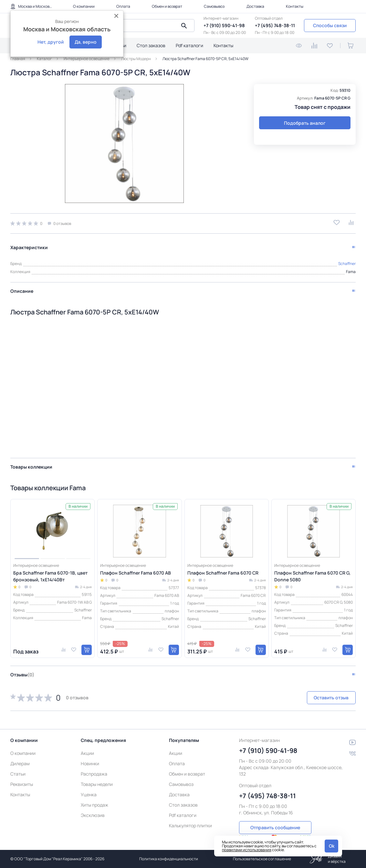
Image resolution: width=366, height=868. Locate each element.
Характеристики (29, 244)
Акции (87, 746)
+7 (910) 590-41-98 (224, 25)
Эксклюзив (93, 808)
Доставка (255, 6)
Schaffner (347, 261)
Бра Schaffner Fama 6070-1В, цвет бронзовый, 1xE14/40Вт (50, 573)
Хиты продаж (94, 798)
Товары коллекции (31, 464)
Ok (332, 846)
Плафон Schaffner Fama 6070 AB (136, 570)
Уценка (89, 788)
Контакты (295, 6)
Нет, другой (51, 42)
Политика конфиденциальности (169, 859)
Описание (22, 288)
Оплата (123, 6)
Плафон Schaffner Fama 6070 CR (223, 570)
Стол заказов (151, 45)
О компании (84, 6)
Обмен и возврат (167, 6)
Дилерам (20, 757)
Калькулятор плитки (190, 819)
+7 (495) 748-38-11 (275, 25)
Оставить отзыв (321, 695)
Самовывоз (214, 6)
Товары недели (97, 777)
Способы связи (330, 25)
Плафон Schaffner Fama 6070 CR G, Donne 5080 (312, 573)
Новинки (90, 757)
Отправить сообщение (275, 820)
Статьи (18, 767)
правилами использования (247, 850)
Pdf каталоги (189, 45)
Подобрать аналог (305, 123)
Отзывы (22, 672)
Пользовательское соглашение (262, 859)
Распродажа (94, 767)
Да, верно (86, 42)
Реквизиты (22, 777)
